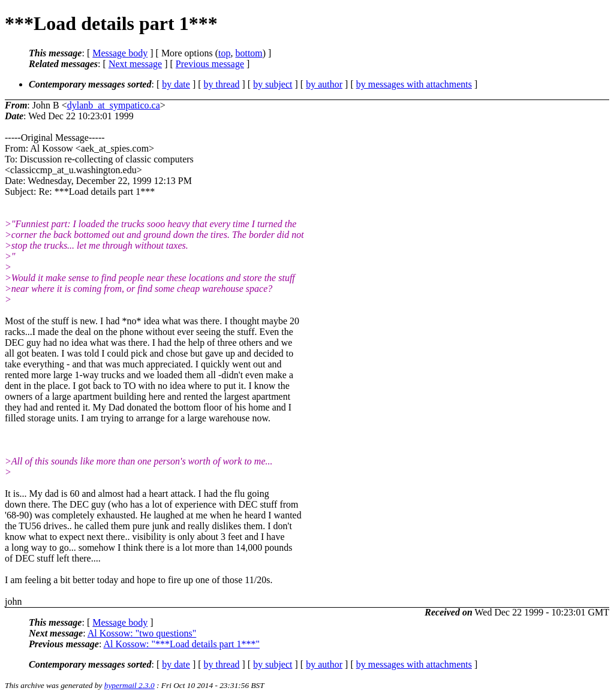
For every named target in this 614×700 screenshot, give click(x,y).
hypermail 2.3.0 (130, 685)
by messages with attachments (414, 84)
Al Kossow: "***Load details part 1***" (181, 644)
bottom (249, 53)
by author (324, 84)
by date (176, 84)
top (224, 53)
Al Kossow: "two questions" (142, 633)
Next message (135, 64)
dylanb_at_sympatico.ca (114, 105)
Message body (120, 53)
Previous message (210, 64)
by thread (222, 84)
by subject (273, 84)
